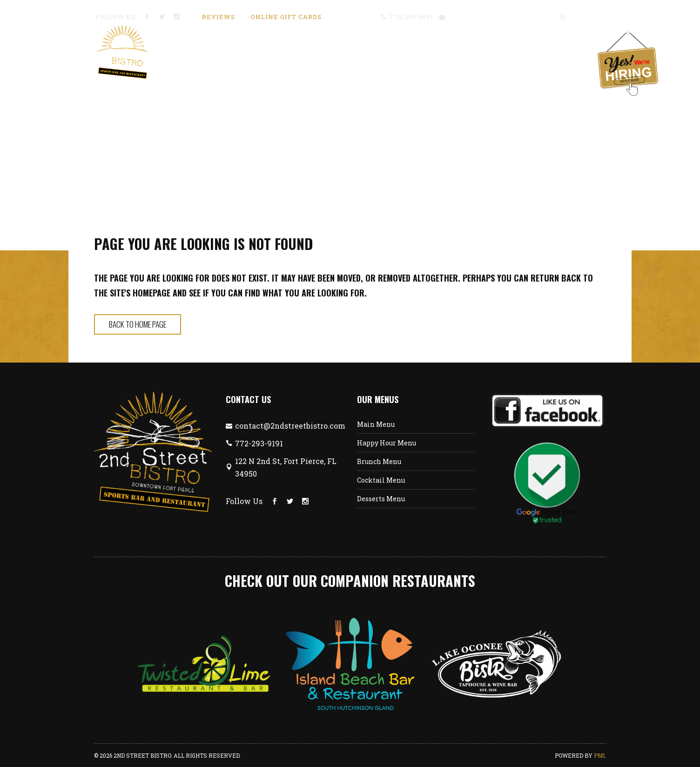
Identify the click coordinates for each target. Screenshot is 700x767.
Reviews (219, 17)
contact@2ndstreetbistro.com (498, 17)
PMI (599, 755)
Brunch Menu (379, 461)
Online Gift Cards (286, 17)
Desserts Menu (381, 499)
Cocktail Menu (381, 480)
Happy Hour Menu (387, 443)
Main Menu (376, 424)
